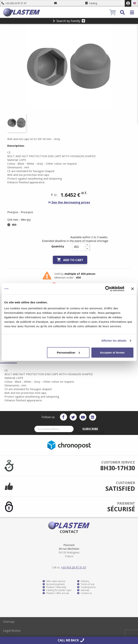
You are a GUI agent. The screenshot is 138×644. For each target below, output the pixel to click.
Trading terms (86, 587)
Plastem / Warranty (54, 587)
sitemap (83, 590)
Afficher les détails (114, 341)
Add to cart (70, 260)
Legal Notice (12, 631)
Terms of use (86, 584)
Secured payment (54, 584)
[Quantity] (79, 247)
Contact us (84, 593)
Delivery (83, 581)
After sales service (54, 581)
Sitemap (9, 622)
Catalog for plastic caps (57, 590)
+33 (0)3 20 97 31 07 (14, 3)
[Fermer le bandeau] (132, 289)
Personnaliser (68, 352)
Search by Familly (69, 21)
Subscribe (90, 429)
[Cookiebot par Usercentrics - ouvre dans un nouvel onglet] (108, 289)
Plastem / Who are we (56, 593)
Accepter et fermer (112, 352)
